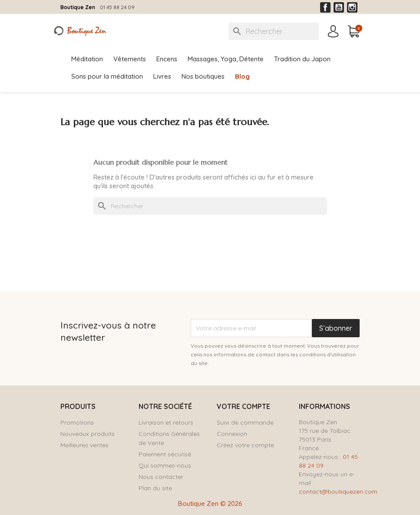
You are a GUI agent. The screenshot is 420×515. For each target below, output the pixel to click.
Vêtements (130, 59)
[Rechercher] (274, 31)
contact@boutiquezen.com (338, 492)
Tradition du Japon (302, 59)
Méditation (87, 59)
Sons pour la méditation (107, 76)
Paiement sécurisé (165, 454)
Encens (167, 59)
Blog (242, 76)
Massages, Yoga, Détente (226, 59)
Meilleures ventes (84, 445)
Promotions (77, 422)
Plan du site (155, 488)
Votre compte (243, 406)
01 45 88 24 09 (117, 7)
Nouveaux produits (88, 434)
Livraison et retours (166, 422)
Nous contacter (161, 477)
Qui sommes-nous (165, 465)
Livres (162, 76)
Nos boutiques (203, 76)
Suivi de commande (245, 422)
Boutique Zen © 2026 (210, 503)
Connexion (232, 434)
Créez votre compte (245, 445)
